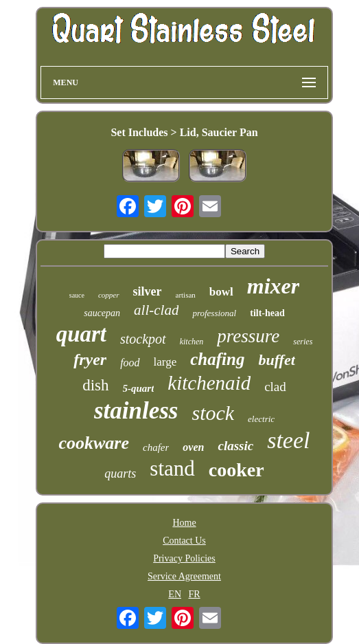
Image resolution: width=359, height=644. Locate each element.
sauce (77, 295)
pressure (248, 336)
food (130, 363)
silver (148, 291)
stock (213, 413)
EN (175, 594)
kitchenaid (209, 383)
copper (109, 295)
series (303, 342)
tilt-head (267, 313)
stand (172, 468)
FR (195, 594)
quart (81, 334)
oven (193, 447)
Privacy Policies (184, 558)
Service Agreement (184, 576)
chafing (217, 359)
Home (184, 523)
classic (235, 446)
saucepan (102, 313)
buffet (276, 360)
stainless (136, 411)
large (165, 362)
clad (275, 387)
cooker (236, 470)
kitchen (192, 342)
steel (288, 440)
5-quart (139, 388)
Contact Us (184, 541)
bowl (221, 292)
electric (261, 419)
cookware (94, 443)
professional (214, 313)
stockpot (143, 339)
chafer (156, 447)
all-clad (156, 310)
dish (95, 385)
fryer (90, 359)
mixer (273, 286)
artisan (186, 295)
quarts (120, 474)
